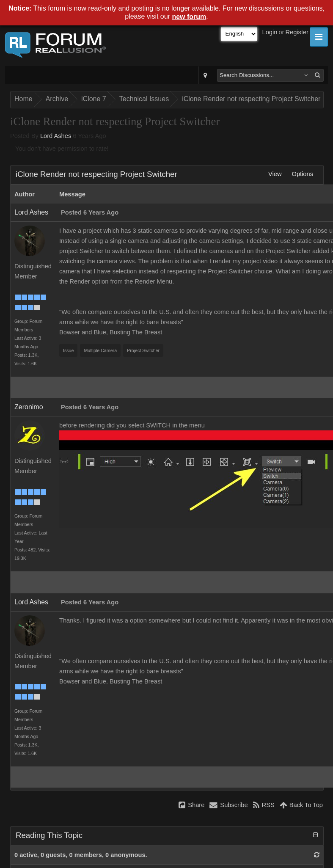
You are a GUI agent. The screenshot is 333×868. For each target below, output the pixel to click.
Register (297, 32)
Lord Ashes (56, 136)
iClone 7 (94, 99)
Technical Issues (144, 99)
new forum (189, 17)
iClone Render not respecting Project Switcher (251, 99)
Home (23, 99)
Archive (57, 99)
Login (270, 32)
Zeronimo (29, 407)
